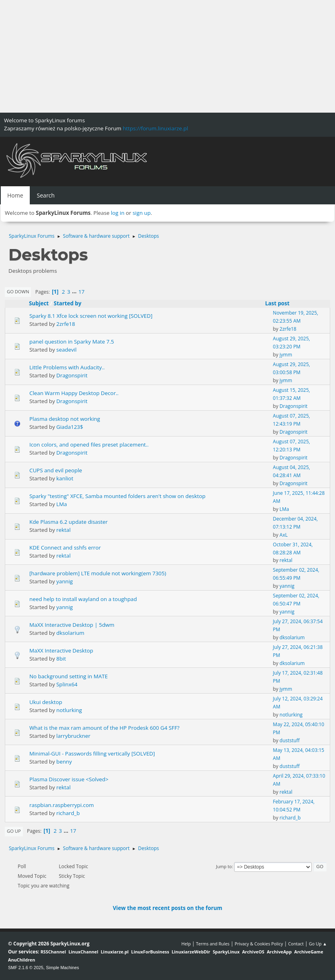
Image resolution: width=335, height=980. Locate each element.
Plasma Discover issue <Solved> (69, 779)
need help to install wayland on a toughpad (83, 599)
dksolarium (70, 633)
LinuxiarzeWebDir (191, 952)
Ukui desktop (46, 702)
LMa (62, 504)
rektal (63, 530)
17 (81, 292)
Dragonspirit (72, 375)
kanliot (65, 478)
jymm (286, 355)
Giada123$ (70, 427)
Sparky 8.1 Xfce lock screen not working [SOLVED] (91, 316)
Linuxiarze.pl (115, 952)
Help (186, 944)
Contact (296, 944)
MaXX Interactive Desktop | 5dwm (72, 625)
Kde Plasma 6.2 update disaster (69, 522)
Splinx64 (67, 684)
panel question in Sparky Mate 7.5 (72, 342)
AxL (284, 535)
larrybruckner (73, 736)
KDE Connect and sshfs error (65, 548)
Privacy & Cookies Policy (259, 944)
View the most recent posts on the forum (167, 908)
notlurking (69, 710)
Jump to (224, 866)
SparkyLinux (226, 952)
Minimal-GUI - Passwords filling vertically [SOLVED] (92, 754)
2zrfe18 (66, 324)
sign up (142, 213)
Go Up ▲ (318, 944)
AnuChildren (22, 960)
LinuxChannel (83, 952)
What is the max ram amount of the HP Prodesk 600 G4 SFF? (104, 728)
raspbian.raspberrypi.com (62, 805)
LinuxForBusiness (150, 952)
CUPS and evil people (56, 470)
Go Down (18, 291)
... (75, 292)
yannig (65, 581)
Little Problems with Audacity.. (67, 367)
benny (64, 762)
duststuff (290, 740)
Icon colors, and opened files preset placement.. (89, 445)
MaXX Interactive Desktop (61, 651)
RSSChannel (53, 952)
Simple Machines (62, 968)
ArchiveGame (308, 952)
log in (118, 213)
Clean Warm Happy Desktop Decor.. (74, 393)
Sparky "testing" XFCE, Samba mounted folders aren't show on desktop (117, 496)
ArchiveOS (253, 952)
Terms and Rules (213, 944)
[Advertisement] (167, 56)
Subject (39, 303)
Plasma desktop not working (65, 419)
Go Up (14, 831)
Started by (68, 303)
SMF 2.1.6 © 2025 (26, 968)
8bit (61, 659)
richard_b (68, 813)
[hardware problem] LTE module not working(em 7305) (98, 573)
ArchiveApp (279, 952)
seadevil (66, 350)
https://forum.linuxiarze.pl (155, 128)
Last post (281, 303)
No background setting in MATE (69, 676)
